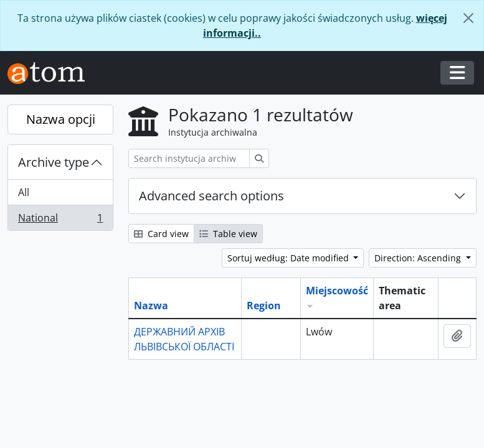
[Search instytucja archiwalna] (189, 158)
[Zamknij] (468, 18)
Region (264, 306)
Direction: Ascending (419, 258)
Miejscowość (337, 291)
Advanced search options (211, 196)
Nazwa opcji (61, 119)
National (60, 220)
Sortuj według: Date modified (289, 258)
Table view (228, 234)
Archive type (54, 162)
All (24, 192)
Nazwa (151, 306)
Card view (161, 234)
